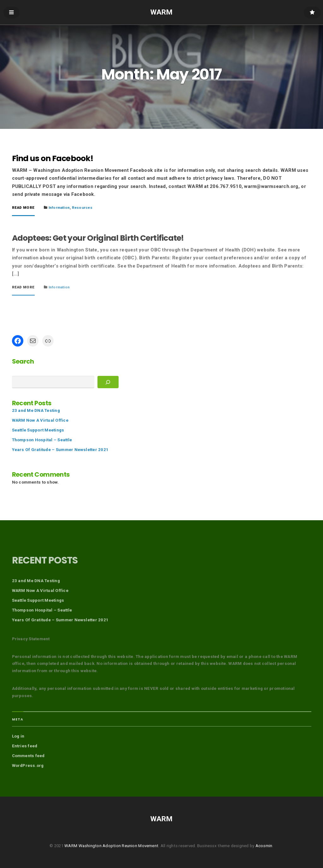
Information (59, 208)
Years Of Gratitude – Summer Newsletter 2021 (60, 450)
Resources (82, 208)
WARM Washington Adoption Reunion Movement (111, 846)
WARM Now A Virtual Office (40, 420)
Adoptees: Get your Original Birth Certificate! (98, 238)
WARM (162, 12)
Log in (18, 736)
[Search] (108, 382)
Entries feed (25, 746)
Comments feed (28, 756)
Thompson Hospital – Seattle (42, 440)
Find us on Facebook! (53, 158)
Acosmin (264, 846)
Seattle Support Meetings (38, 430)
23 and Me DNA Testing (36, 410)
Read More (23, 208)
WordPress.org (28, 766)
